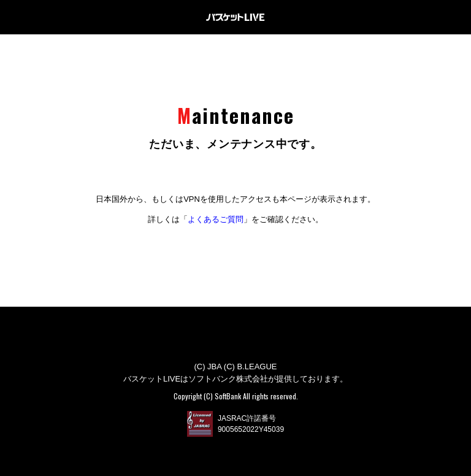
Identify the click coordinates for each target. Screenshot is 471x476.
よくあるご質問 (216, 219)
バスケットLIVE (235, 17)
